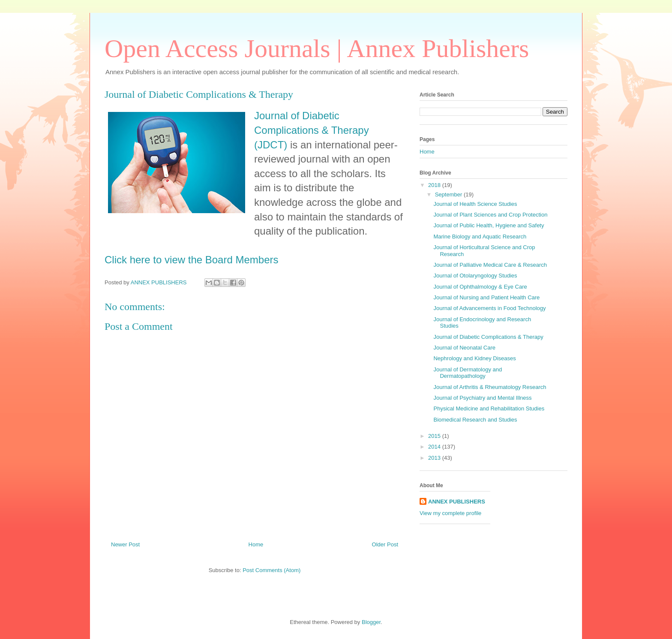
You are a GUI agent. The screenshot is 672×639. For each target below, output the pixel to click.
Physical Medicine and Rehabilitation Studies (489, 408)
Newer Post (125, 544)
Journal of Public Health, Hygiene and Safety (489, 225)
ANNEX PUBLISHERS (457, 502)
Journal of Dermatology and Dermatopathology (468, 373)
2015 (435, 436)
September (449, 194)
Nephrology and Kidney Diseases (474, 358)
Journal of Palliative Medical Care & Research (490, 265)
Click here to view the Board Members (192, 260)
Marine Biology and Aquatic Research (480, 237)
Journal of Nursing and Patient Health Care (486, 297)
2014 (435, 447)
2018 (435, 185)
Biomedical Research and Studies (475, 420)
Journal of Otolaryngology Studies (475, 276)
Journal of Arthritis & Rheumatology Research (490, 387)
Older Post (385, 544)
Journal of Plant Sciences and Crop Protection (490, 215)
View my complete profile (450, 513)
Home (256, 544)
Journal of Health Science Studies (475, 204)
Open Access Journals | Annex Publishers (317, 48)
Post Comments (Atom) (271, 570)
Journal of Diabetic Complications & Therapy (488, 337)
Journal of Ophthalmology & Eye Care (480, 287)
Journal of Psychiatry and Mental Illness (482, 398)
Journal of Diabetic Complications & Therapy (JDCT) (312, 130)
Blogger (371, 622)
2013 (435, 458)
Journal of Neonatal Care (464, 348)
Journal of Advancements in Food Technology (489, 308)
